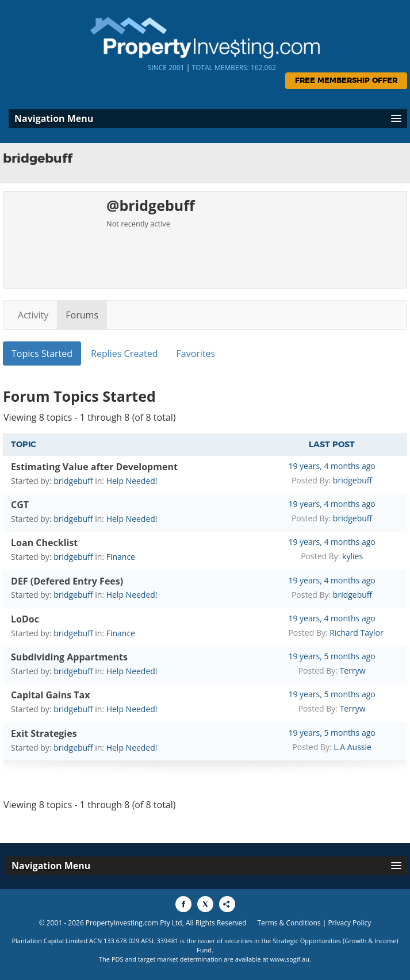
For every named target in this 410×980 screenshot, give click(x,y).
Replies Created (124, 353)
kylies (352, 556)
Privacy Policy (349, 923)
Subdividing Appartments (69, 657)
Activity (33, 315)
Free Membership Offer (346, 81)
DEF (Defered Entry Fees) (67, 581)
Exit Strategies (44, 733)
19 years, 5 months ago (332, 656)
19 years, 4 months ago (332, 466)
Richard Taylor (356, 633)
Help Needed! (132, 481)
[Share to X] (205, 904)
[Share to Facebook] (183, 904)
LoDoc (25, 619)
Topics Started (42, 353)
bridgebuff (73, 481)
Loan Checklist (44, 543)
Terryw (353, 670)
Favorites (196, 353)
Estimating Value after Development (94, 467)
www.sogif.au (290, 959)
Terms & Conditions (289, 923)
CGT (20, 505)
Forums (82, 315)
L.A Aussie (352, 747)
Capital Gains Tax (50, 695)
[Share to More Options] (227, 904)
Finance (121, 557)
